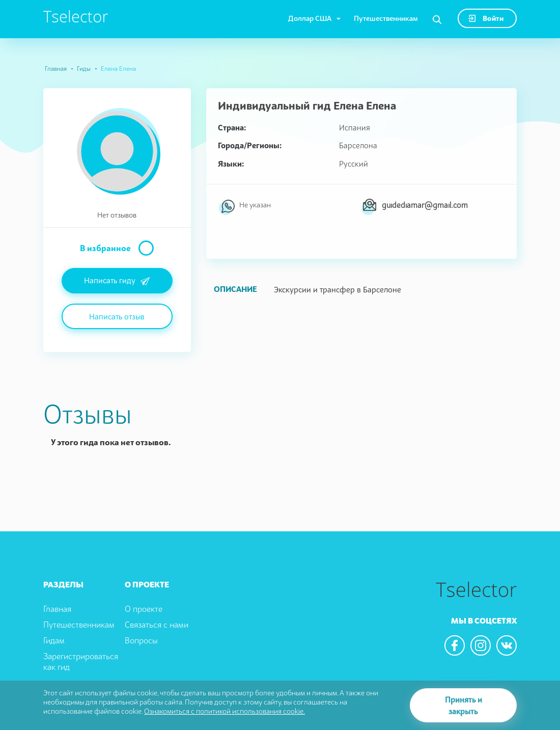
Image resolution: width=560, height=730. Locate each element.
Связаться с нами (157, 625)
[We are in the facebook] (455, 645)
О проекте (144, 609)
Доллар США (310, 18)
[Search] (437, 20)
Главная (56, 69)
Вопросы (141, 640)
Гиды (84, 69)
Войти (486, 18)
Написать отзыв (117, 316)
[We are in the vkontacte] (507, 645)
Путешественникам (386, 18)
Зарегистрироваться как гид (81, 661)
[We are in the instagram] (481, 645)
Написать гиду (117, 281)
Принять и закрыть (464, 705)
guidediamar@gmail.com (425, 205)
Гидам (54, 640)
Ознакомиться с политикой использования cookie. (225, 711)
